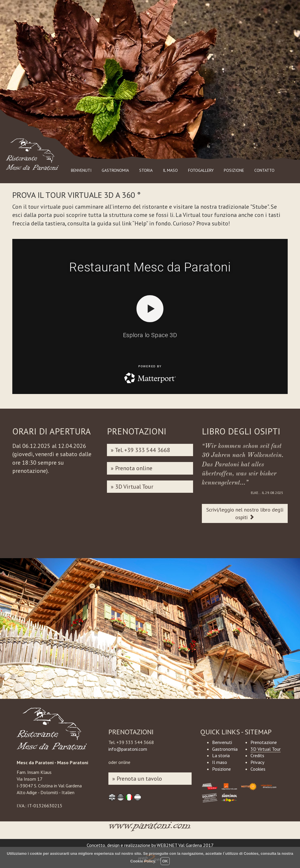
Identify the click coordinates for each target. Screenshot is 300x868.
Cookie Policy (143, 861)
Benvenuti (222, 742)
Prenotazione (264, 742)
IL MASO (170, 170)
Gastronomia (225, 749)
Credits (257, 755)
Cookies (258, 769)
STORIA (146, 170)
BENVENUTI (81, 170)
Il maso (220, 762)
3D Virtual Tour (266, 749)
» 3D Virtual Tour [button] (132, 487)
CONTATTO (264, 170)
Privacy (257, 762)
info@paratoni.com (128, 749)
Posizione (221, 769)
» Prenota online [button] (132, 468)
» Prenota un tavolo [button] (137, 779)
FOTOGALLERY (201, 170)
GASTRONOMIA (115, 170)
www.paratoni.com (150, 829)
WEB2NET (167, 845)
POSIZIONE (234, 170)
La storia (221, 755)
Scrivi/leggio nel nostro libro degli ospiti (245, 513)
